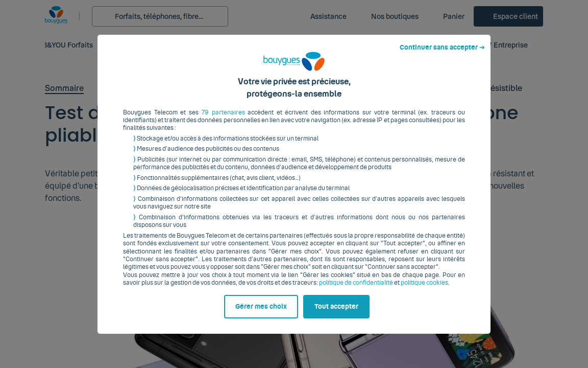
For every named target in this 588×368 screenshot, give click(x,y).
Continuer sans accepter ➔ (442, 55)
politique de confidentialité (356, 291)
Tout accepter (336, 314)
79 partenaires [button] (223, 120)
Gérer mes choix (261, 314)
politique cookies (424, 291)
